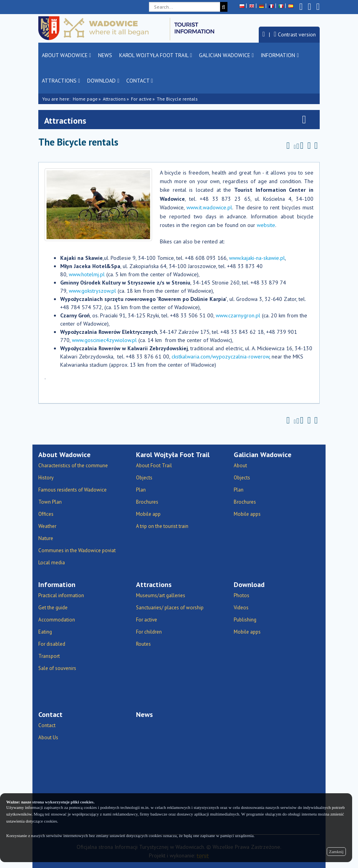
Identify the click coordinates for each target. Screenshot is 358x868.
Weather (47, 526)
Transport (49, 656)
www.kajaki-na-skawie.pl (257, 258)
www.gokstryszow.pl (92, 291)
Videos (241, 608)
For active (141, 99)
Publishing (245, 620)
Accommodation (57, 620)
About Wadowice (66, 55)
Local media (52, 563)
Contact (140, 81)
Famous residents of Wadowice (72, 490)
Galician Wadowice (226, 55)
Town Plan (50, 502)
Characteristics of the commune (73, 466)
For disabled (52, 644)
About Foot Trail (154, 466)
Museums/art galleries (161, 595)
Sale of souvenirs (57, 668)
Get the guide (53, 608)
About (240, 466)
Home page (85, 99)
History (46, 478)
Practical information (61, 595)
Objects (144, 478)
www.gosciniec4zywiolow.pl (104, 340)
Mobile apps (247, 514)
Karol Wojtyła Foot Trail (156, 55)
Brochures (147, 502)
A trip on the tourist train (162, 526)
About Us (48, 737)
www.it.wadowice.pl (209, 207)
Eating (45, 632)
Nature (46, 538)
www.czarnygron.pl (238, 315)
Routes (143, 644)
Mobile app (148, 514)
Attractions (61, 81)
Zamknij (336, 852)
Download (103, 81)
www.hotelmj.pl (87, 274)
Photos (242, 595)
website (266, 225)
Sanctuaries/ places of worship (170, 608)
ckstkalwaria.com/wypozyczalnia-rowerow (220, 357)
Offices (46, 514)
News (105, 55)
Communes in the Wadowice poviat (77, 550)
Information (280, 55)
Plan (141, 490)
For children (149, 632)
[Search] (224, 7)
